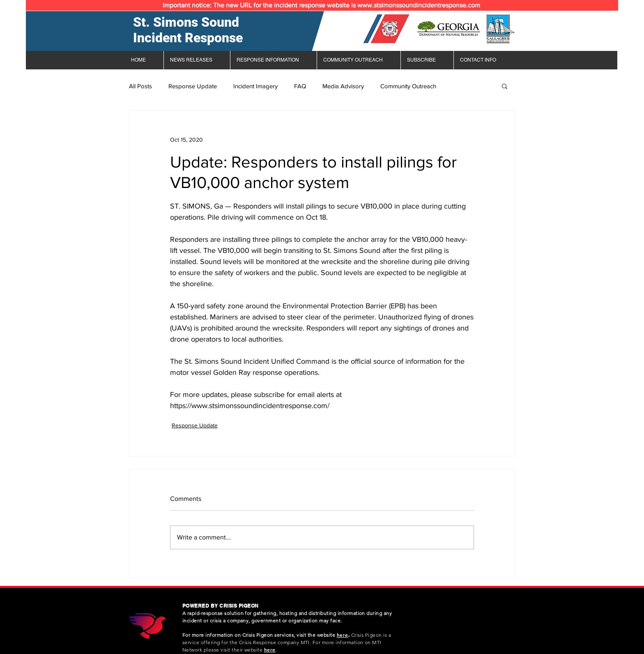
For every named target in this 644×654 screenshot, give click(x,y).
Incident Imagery (255, 86)
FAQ (300, 86)
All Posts (140, 86)
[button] (505, 86)
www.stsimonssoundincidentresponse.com (419, 5)
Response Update (193, 86)
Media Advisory (343, 86)
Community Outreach (408, 86)
